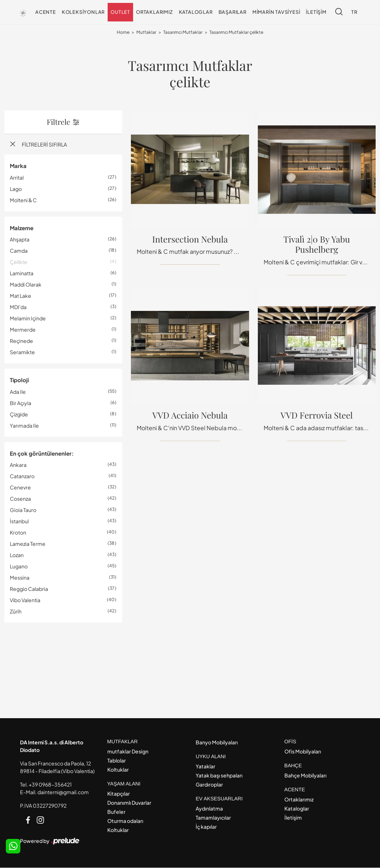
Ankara (18, 465)
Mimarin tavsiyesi (276, 12)
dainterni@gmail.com (63, 792)
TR (354, 12)
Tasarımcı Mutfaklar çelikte (236, 33)
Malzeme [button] (22, 228)
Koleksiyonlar (83, 12)
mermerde (23, 330)
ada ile (18, 392)
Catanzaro (22, 476)
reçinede (21, 341)
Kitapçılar (119, 794)
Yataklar (205, 767)
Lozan (17, 555)
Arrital (17, 177)
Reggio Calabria (29, 589)
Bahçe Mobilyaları (305, 776)
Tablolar (117, 761)
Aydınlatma (209, 809)
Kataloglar (196, 12)
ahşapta (20, 240)
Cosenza (20, 499)
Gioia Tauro (23, 510)
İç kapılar (206, 827)
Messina (20, 578)
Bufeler (116, 812)
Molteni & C (23, 200)
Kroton (18, 533)
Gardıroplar (209, 785)
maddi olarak (26, 285)
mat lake (21, 296)
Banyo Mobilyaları (217, 743)
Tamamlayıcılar (213, 818)
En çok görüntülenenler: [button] (42, 453)
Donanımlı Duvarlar (129, 803)
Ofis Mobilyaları (303, 752)
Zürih (16, 612)
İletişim (316, 12)
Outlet (120, 12)
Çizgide (19, 414)
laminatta (22, 273)
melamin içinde (28, 319)
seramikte (22, 352)
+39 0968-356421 (50, 785)
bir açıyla (21, 403)
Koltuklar (118, 770)
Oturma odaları (125, 821)
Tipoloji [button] (19, 380)
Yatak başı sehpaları (219, 776)
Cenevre (20, 488)
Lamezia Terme (28, 544)
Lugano (19, 567)
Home (123, 33)
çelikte (19, 262)
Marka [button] (18, 166)
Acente (46, 12)
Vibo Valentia (25, 600)
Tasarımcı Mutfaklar (183, 33)
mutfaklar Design (128, 752)
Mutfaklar (146, 33)
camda (19, 251)
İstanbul (19, 521)
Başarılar (233, 12)
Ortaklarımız (155, 12)
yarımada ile (24, 425)
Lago (16, 189)
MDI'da (18, 307)
